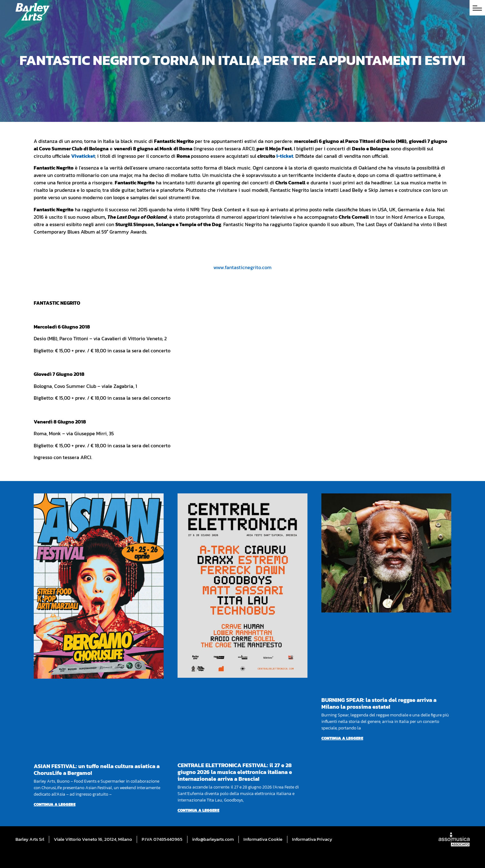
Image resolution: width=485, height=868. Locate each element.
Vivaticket (83, 156)
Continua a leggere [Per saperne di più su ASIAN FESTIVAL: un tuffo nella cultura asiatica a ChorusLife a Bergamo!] (55, 804)
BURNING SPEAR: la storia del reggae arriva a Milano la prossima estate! (379, 703)
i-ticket (285, 156)
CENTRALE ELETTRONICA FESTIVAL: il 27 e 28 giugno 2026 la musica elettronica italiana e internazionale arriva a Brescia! (235, 772)
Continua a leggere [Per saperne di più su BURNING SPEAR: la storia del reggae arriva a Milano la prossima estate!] (342, 738)
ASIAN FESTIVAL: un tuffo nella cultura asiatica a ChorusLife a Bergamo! (97, 769)
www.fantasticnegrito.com (242, 267)
